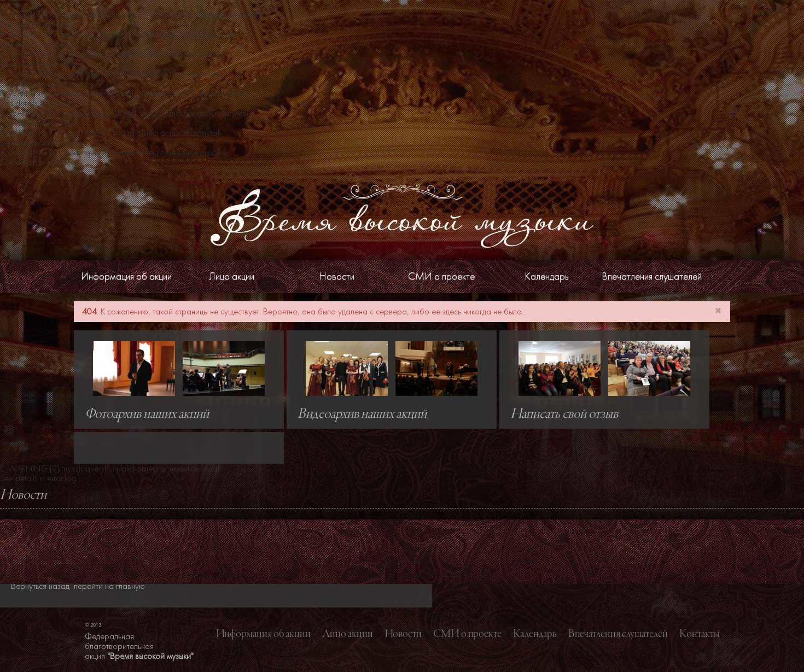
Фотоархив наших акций (147, 414)
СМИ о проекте (441, 276)
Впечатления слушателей (652, 276)
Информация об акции (126, 276)
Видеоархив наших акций (362, 414)
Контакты (700, 634)
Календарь (547, 276)
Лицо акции (232, 276)
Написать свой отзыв (564, 414)
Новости (337, 276)
